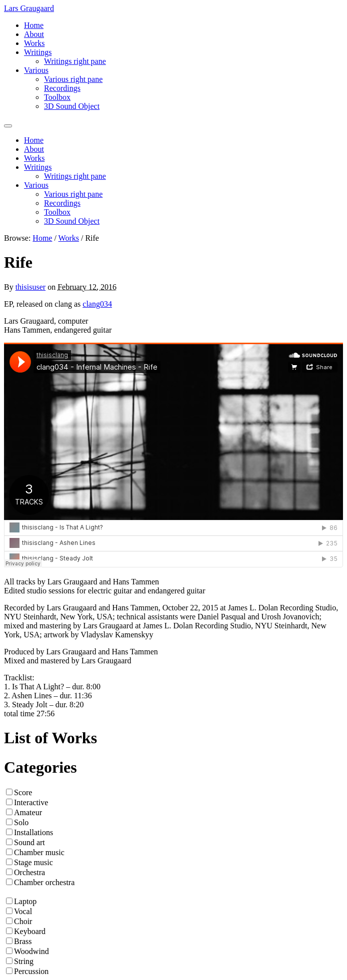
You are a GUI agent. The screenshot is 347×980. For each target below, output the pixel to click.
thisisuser (30, 287)
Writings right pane (75, 61)
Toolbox (57, 97)
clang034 (97, 304)
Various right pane (73, 79)
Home (34, 25)
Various (36, 70)
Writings (38, 52)
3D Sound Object (72, 106)
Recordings (62, 88)
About (34, 34)
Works (34, 43)
